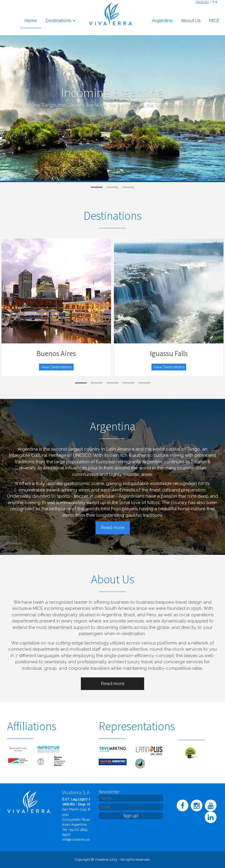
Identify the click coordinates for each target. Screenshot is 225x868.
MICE (214, 21)
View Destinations (56, 367)
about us (191, 21)
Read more (113, 528)
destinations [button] (60, 21)
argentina (162, 21)
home (31, 21)
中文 (215, 2)
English (202, 2)
